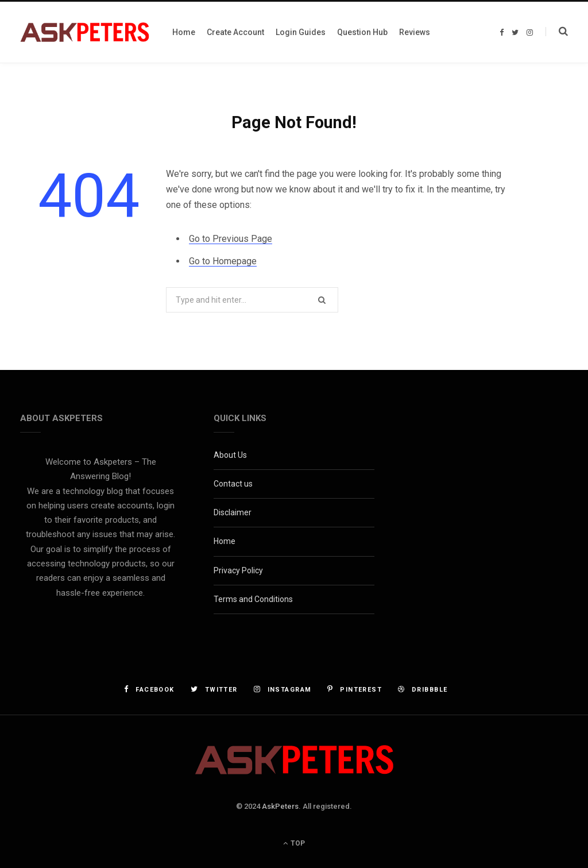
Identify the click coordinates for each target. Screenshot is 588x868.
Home (225, 541)
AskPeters (280, 806)
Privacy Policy (238, 570)
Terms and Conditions (253, 599)
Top (294, 843)
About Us (230, 455)
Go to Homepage (223, 261)
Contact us (233, 484)
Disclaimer (233, 512)
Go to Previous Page (231, 239)
